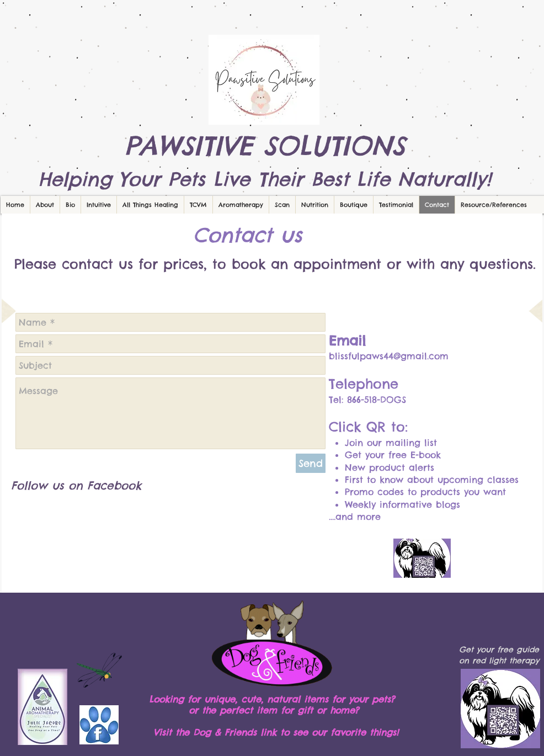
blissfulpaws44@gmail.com (389, 356)
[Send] (311, 463)
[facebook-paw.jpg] (99, 725)
